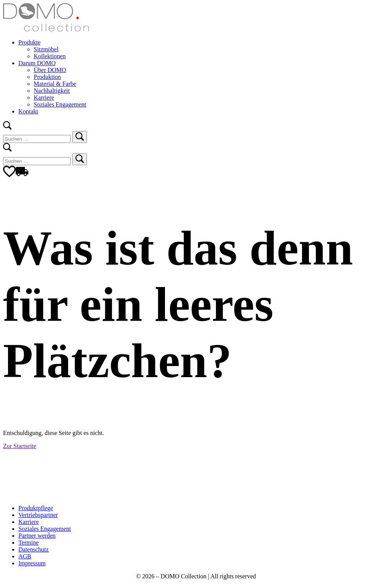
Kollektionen (50, 56)
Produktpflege (36, 508)
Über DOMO (50, 70)
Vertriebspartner (38, 515)
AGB (25, 556)
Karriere (44, 98)
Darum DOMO (37, 63)
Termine (29, 543)
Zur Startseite (20, 446)
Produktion (47, 77)
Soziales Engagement (60, 104)
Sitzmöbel (46, 49)
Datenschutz (33, 549)
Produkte (29, 42)
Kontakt (28, 111)
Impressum (32, 563)
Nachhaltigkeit (52, 91)
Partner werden (37, 536)
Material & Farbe (55, 84)
